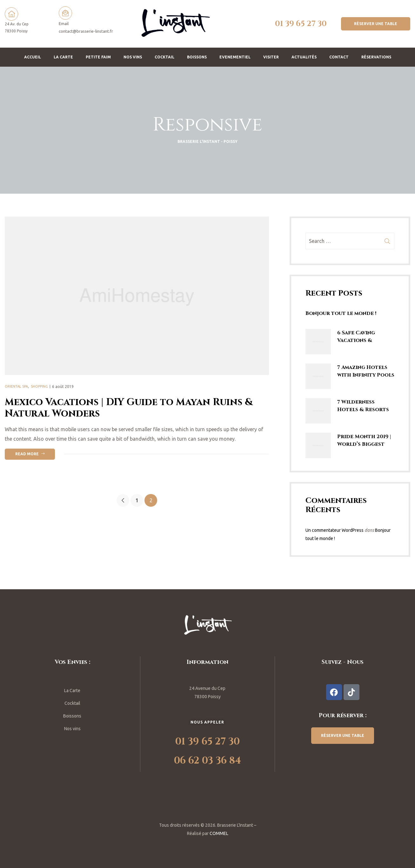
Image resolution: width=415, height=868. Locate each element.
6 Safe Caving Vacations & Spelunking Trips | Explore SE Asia (363, 337)
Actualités (304, 57)
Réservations (376, 57)
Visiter (271, 57)
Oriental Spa (16, 386)
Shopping (39, 386)
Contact (339, 57)
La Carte (63, 57)
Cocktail (164, 57)
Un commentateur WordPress (335, 530)
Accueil (33, 57)
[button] (376, 24)
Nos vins (133, 57)
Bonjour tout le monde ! (341, 313)
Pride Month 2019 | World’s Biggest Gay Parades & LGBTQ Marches (364, 441)
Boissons (197, 57)
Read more (35, 453)
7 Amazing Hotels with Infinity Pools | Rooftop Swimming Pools (366, 371)
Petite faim (98, 57)
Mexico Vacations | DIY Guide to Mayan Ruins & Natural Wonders (129, 408)
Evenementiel (235, 57)
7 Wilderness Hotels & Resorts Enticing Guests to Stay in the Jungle (365, 406)
